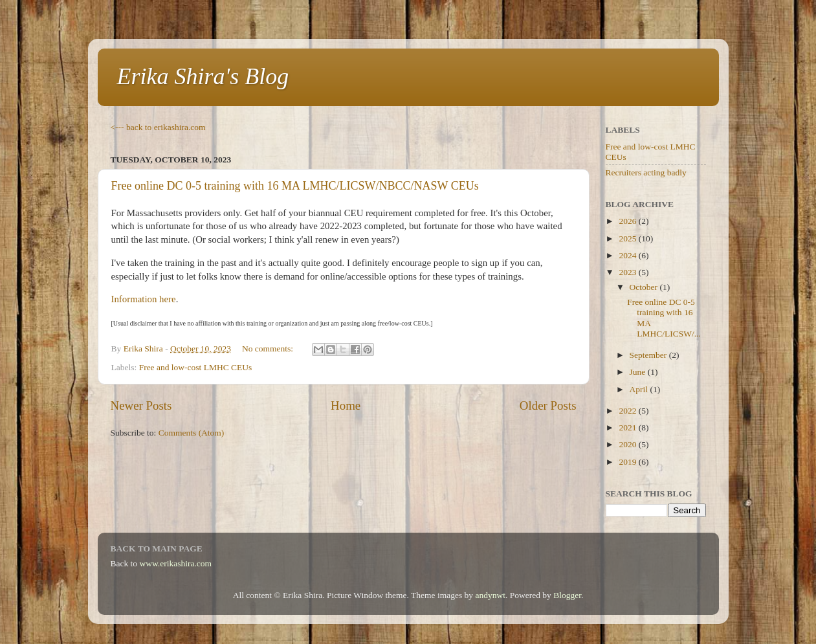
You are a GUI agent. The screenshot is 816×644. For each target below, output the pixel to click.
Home (346, 405)
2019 (628, 462)
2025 (628, 239)
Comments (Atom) (192, 433)
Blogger (567, 595)
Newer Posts (141, 405)
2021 (628, 427)
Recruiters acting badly (646, 172)
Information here (144, 299)
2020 (628, 444)
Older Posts (548, 405)
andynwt (490, 595)
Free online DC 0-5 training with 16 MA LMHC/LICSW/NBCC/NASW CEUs (295, 186)
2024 (628, 255)
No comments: (269, 349)
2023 (628, 272)
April (640, 389)
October (645, 287)
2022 (628, 411)
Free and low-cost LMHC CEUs (196, 367)
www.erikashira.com (176, 563)
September (649, 355)
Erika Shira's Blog (203, 76)
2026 (628, 221)
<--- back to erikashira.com (158, 127)
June (639, 372)
